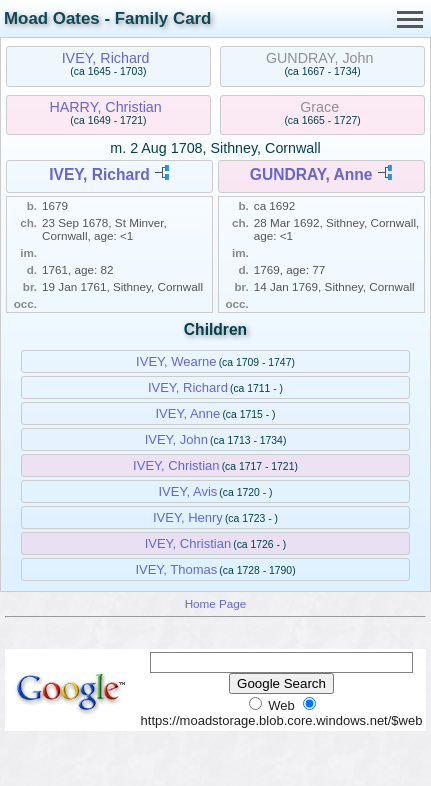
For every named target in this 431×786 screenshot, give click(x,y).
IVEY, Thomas (176, 569)
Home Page (216, 603)
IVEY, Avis (187, 491)
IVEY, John (176, 439)
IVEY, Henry (188, 517)
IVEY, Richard (106, 58)
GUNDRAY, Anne (311, 174)
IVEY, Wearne (176, 361)
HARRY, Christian (105, 107)
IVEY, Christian (176, 465)
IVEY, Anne (187, 413)
